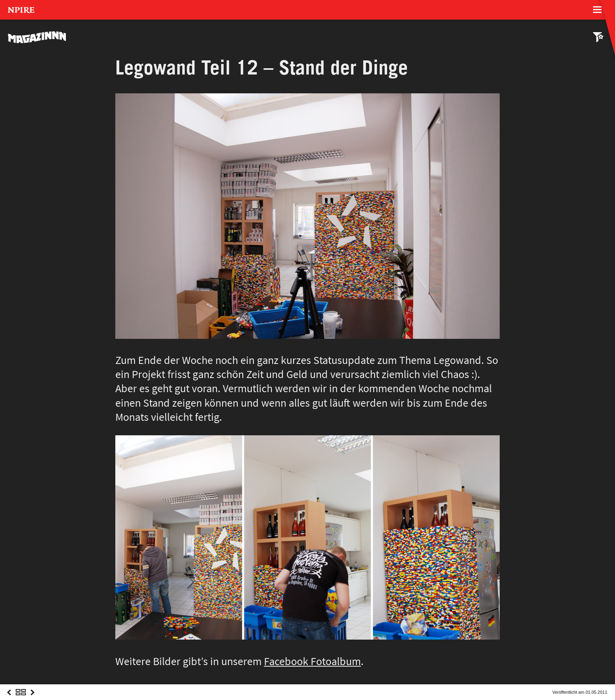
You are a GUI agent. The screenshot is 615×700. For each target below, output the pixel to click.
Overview (21, 699)
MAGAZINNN (37, 37)
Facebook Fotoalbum (312, 661)
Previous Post (9, 699)
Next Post (33, 699)
